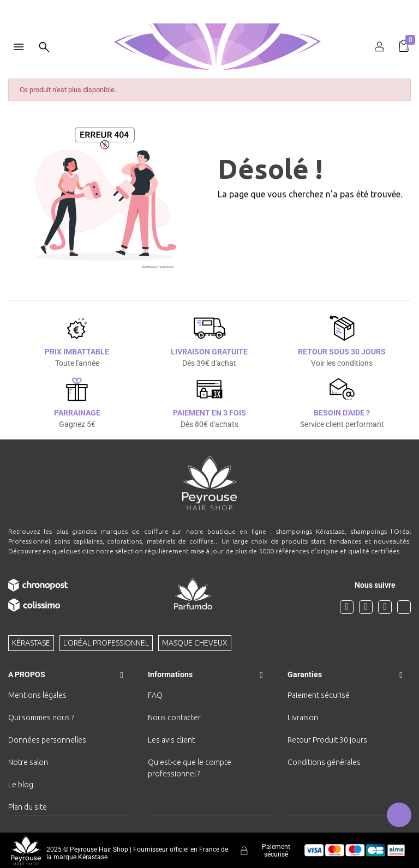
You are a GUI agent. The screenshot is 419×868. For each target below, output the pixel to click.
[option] (209, 4)
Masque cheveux (195, 643)
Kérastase (31, 643)
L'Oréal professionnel (106, 643)
